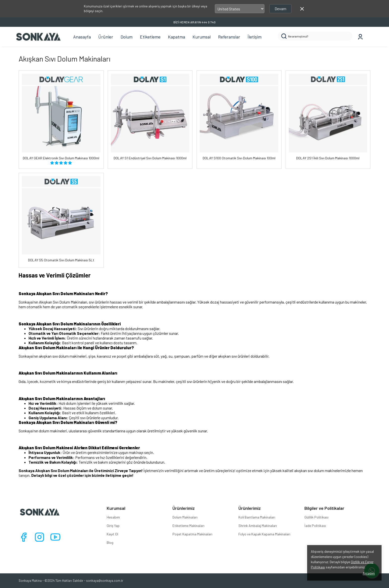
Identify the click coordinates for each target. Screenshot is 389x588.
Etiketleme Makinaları (188, 526)
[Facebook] (24, 537)
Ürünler (106, 37)
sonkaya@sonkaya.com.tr (105, 581)
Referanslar (229, 37)
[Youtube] (55, 537)
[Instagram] (39, 537)
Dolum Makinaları (185, 517)
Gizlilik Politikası (316, 517)
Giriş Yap (113, 526)
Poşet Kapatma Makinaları (192, 534)
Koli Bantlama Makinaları (257, 517)
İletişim (255, 37)
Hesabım (113, 517)
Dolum (127, 37)
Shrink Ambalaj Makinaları (258, 526)
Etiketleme (150, 37)
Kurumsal (202, 37)
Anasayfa (82, 37)
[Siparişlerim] (360, 37)
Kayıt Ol (112, 534)
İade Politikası (315, 526)
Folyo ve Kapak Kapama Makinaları (264, 534)
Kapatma (177, 37)
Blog (110, 542)
